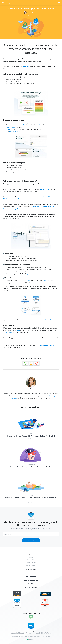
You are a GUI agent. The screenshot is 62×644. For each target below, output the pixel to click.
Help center (31, 577)
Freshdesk (6, 209)
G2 (4, 199)
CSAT (20, 281)
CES (24, 281)
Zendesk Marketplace (49, 197)
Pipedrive (51, 207)
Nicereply (26, 66)
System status (31, 640)
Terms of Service (45, 637)
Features (31, 557)
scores (46, 281)
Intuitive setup (11, 127)
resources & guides (15, 132)
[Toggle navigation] (59, 3)
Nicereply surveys (45, 189)
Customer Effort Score (31, 562)
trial (37, 338)
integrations (22, 125)
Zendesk (37, 125)
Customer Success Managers (46, 345)
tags (28, 274)
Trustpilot (17, 199)
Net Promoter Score (31, 565)
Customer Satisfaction (31, 560)
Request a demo (31, 587)
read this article (46, 320)
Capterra (9, 199)
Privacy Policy (36, 637)
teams (13, 283)
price (18, 330)
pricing (11, 123)
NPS (29, 281)
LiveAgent (44, 207)
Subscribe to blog (31, 540)
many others (17, 209)
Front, (39, 207)
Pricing (31, 584)
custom (10, 129)
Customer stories (31, 580)
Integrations (31, 569)
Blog (31, 573)
